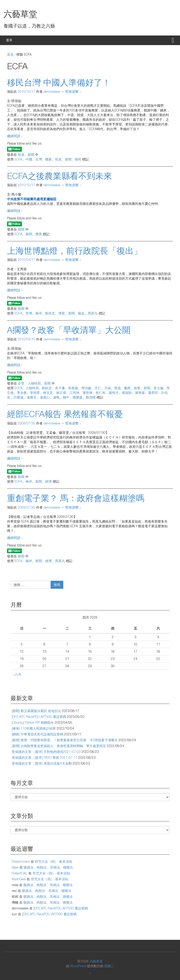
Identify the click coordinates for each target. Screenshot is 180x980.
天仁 (98, 388)
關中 (66, 397)
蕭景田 (153, 393)
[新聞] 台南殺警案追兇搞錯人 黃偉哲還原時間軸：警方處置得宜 (59, 746)
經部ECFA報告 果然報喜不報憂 (65, 414)
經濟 (49, 481)
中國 (29, 159)
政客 (137, 388)
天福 (108, 388)
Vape (15, 867)
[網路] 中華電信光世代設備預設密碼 (37, 734)
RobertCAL (20, 873)
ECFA (18, 159)
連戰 (56, 397)
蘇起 (81, 313)
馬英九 (93, 313)
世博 (29, 313)
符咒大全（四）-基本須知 (54, 861)
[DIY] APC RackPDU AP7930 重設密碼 (39, 717)
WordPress (78, 966)
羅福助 (127, 393)
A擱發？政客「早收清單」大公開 (69, 330)
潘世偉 (87, 393)
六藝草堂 (20, 14)
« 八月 (17, 674)
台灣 (39, 159)
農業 (39, 234)
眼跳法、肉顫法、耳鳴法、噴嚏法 (48, 867)
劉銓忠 (47, 388)
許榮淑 (19, 397)
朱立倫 (158, 388)
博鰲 (62, 313)
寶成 (117, 388)
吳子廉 (60, 388)
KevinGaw (19, 879)
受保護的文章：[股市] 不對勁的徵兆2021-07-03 (46, 752)
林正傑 (61, 393)
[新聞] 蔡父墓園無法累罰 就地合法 (36, 711)
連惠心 (45, 397)
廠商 (127, 388)
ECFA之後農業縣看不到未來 (60, 176)
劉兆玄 (50, 313)
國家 (49, 159)
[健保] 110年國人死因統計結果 (34, 728)
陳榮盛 (78, 397)
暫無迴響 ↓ (73, 91)
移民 (78, 159)
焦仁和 (101, 393)
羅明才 (114, 393)
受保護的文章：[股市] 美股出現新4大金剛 (42, 763)
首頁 (10, 54)
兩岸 (39, 313)
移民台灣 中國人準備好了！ (59, 82)
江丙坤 (74, 393)
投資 (21, 155)
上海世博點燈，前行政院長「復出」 (75, 251)
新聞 (31, 155)
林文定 (48, 393)
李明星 (35, 393)
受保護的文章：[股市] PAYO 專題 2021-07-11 (45, 757)
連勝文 (32, 397)
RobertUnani (21, 861)
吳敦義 (73, 388)
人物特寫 (32, 388)
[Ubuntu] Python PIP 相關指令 (33, 722)
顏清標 (91, 397)
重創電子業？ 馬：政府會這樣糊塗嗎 (76, 498)
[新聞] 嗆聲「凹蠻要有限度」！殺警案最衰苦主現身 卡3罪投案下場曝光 (65, 740)
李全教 (22, 393)
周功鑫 (86, 388)
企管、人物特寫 (29, 383)
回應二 (109, 966)
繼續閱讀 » (15, 136)
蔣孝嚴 (140, 393)
